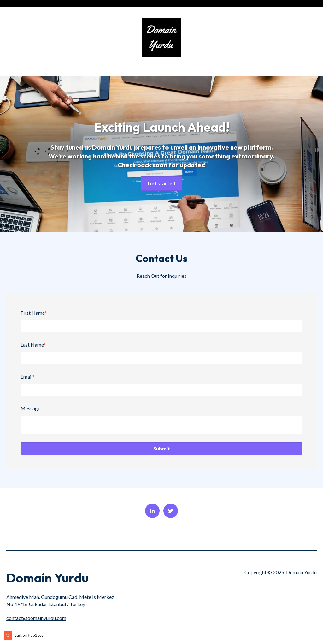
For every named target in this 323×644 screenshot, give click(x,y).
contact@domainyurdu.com (36, 618)
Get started (161, 183)
